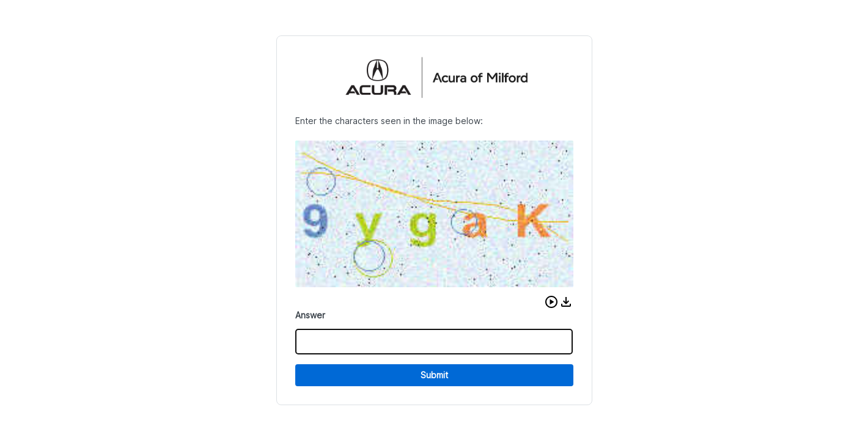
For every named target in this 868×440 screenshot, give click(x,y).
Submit (434, 375)
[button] (551, 302)
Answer (310, 315)
